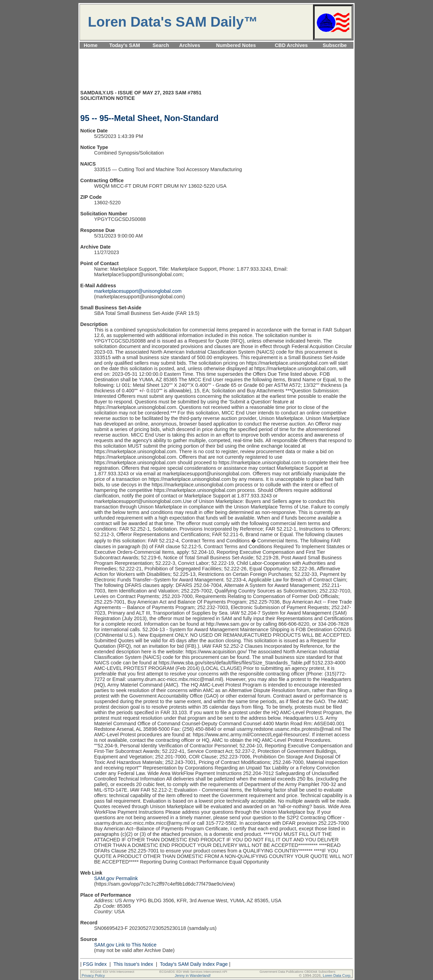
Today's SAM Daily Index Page (194, 964)
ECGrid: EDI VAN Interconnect (113, 972)
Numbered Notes (236, 45)
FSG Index (95, 964)
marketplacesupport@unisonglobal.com (138, 291)
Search (161, 45)
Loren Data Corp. (337, 976)
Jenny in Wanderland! (193, 976)
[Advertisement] (217, 53)
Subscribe (335, 45)
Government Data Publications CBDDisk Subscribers (297, 972)
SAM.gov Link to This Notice (125, 945)
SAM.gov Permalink (116, 878)
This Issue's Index (133, 964)
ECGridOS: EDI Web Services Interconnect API (193, 972)
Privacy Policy (93, 976)
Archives (190, 45)
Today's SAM (125, 45)
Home (91, 45)
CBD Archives (291, 45)
